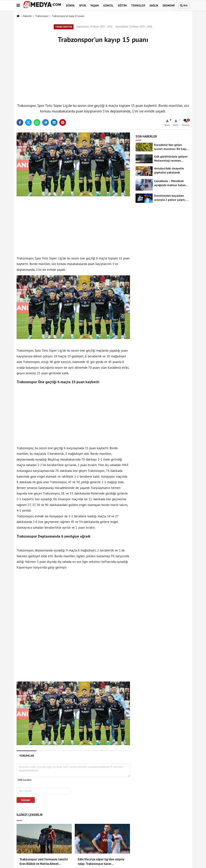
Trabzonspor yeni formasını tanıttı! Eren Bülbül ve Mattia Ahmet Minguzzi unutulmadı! (44, 862)
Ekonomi (169, 5)
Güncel (108, 5)
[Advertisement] (103, 73)
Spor (82, 5)
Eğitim (122, 5)
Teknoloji (138, 5)
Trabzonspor (42, 16)
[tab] (26, 756)
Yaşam (95, 5)
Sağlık (154, 5)
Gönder (26, 800)
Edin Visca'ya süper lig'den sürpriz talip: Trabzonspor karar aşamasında (101, 862)
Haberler (27, 16)
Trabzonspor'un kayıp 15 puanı (68, 16)
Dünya (70, 5)
